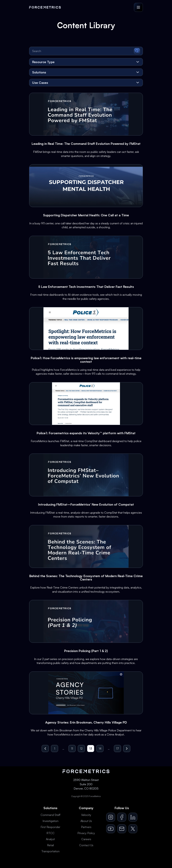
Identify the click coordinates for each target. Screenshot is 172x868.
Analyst (50, 839)
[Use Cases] (86, 83)
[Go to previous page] (45, 749)
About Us (86, 821)
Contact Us (86, 845)
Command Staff (51, 815)
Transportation (50, 851)
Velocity (86, 815)
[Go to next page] (127, 749)
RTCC (51, 833)
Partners (86, 827)
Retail (50, 845)
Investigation (51, 821)
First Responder (50, 827)
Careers (86, 839)
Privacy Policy (86, 833)
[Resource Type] (86, 62)
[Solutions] (86, 72)
